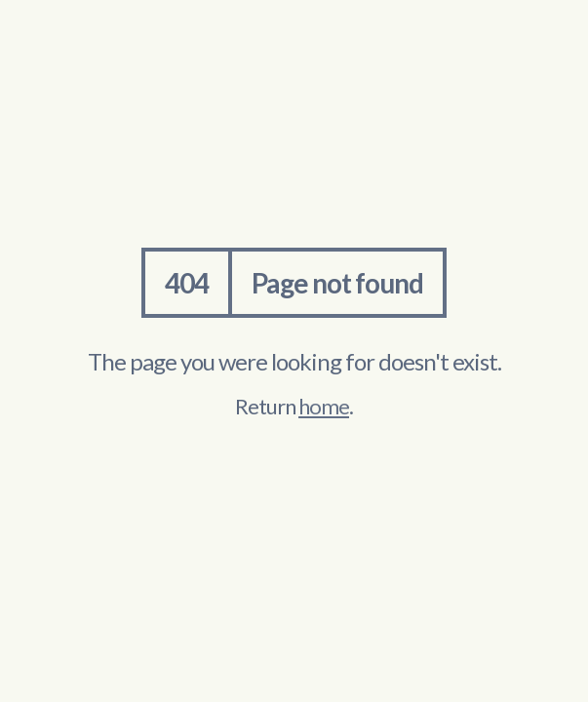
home (324, 406)
